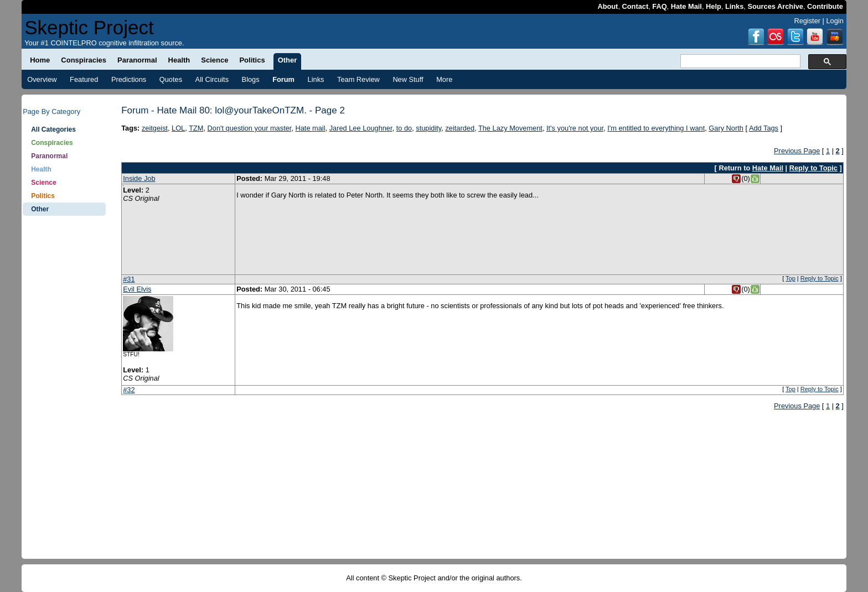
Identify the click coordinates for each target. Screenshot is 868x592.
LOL (178, 128)
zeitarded (460, 128)
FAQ (659, 6)
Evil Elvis (137, 289)
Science (43, 183)
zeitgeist (155, 128)
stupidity (428, 128)
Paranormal (49, 156)
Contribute (825, 6)
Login (835, 21)
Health (41, 169)
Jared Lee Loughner (361, 128)
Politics (43, 196)
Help (714, 6)
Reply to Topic (813, 168)
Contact (635, 6)
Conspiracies (52, 143)
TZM (196, 128)
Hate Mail (686, 6)
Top (790, 278)
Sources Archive (775, 6)
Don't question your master (250, 128)
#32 (129, 390)
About (608, 6)
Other (40, 209)
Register (807, 21)
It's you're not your (575, 128)
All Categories (53, 129)
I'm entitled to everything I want (656, 128)
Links (734, 6)
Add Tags (764, 128)
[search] (739, 61)
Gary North (726, 128)
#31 (129, 279)
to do (404, 128)
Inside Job (139, 178)
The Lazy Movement (510, 128)
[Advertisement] (64, 393)
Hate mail (311, 128)
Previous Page (797, 151)
